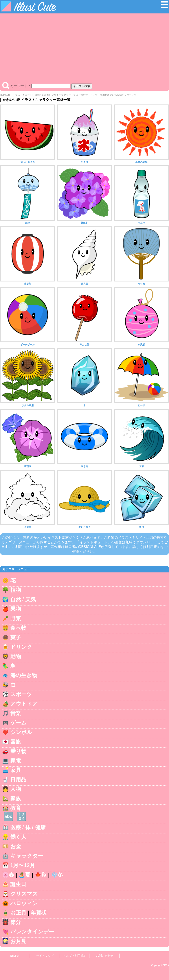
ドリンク (21, 647)
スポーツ (21, 694)
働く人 (18, 837)
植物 (16, 590)
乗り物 (18, 751)
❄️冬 (57, 875)
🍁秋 (41, 875)
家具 (16, 770)
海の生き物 (24, 675)
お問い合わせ (105, 956)
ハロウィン (24, 903)
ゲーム (18, 723)
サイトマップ (45, 956)
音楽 (16, 713)
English (15, 956)
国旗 (16, 742)
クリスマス (24, 894)
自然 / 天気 (23, 599)
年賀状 (39, 913)
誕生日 (18, 884)
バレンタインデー (32, 932)
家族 (16, 798)
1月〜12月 (23, 865)
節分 (16, 922)
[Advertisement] (84, 49)
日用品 (18, 780)
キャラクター (27, 856)
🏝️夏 (24, 875)
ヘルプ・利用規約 (75, 956)
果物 (16, 609)
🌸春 (8, 875)
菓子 (16, 637)
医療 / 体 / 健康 (28, 827)
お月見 (18, 941)
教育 (16, 808)
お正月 (18, 913)
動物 (16, 656)
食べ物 (18, 628)
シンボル (21, 732)
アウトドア (24, 704)
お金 (16, 846)
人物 (16, 789)
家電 (16, 761)
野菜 (16, 618)
